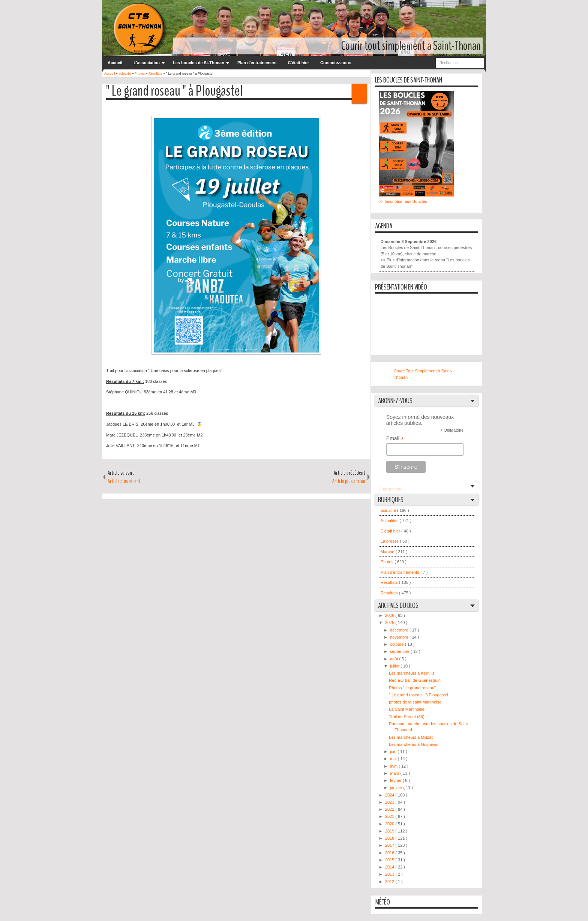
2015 (390, 860)
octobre (397, 644)
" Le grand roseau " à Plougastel (175, 91)
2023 (390, 802)
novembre (400, 637)
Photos (388, 562)
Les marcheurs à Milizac (411, 737)
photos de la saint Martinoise (415, 702)
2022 (390, 809)
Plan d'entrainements (400, 572)
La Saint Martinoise (406, 709)
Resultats (390, 582)
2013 (390, 874)
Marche (388, 552)
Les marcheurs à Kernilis (412, 673)
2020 (390, 824)
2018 (390, 838)
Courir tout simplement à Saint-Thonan (411, 46)
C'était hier (298, 63)
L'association (147, 63)
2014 (390, 867)
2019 (390, 831)
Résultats (390, 593)
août (394, 659)
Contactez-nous (336, 63)
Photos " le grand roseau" (412, 688)
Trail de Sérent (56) (406, 717)
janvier (397, 787)
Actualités (390, 520)
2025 (390, 622)
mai (394, 759)
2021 (390, 816)
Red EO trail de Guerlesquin (415, 680)
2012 (390, 882)
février (396, 780)
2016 (390, 853)
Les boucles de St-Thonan (199, 63)
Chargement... (392, 489)
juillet (395, 666)
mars (395, 773)
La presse (390, 541)
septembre (400, 651)
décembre (400, 630)
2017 (390, 845)
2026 (390, 615)
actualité (389, 510)
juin (394, 751)
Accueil (115, 63)
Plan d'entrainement (257, 63)
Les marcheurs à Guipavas (413, 744)
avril (394, 766)
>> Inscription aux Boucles (403, 201)
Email (395, 439)
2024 (390, 795)
